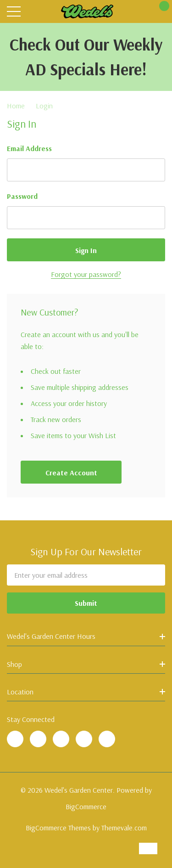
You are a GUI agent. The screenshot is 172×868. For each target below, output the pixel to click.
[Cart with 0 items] (159, 12)
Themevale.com (124, 828)
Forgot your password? (86, 274)
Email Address (29, 148)
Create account (71, 473)
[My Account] (141, 12)
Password (22, 196)
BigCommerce (86, 806)
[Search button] (33, 12)
